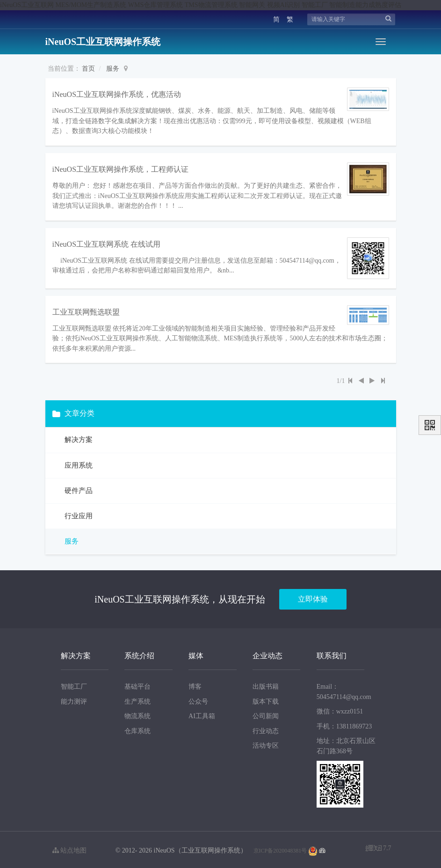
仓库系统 (137, 729)
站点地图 (70, 848)
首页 (88, 69)
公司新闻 (266, 714)
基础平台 (137, 684)
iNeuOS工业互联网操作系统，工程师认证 (121, 168)
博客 (195, 684)
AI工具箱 (202, 714)
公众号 (198, 699)
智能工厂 (74, 684)
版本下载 (266, 699)
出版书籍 (266, 684)
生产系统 (137, 699)
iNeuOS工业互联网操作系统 (103, 42)
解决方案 (78, 438)
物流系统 (137, 714)
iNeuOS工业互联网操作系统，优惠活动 (117, 94)
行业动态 (266, 729)
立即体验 (313, 597)
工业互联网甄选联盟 (86, 310)
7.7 (379, 847)
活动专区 (266, 743)
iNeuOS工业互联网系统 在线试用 (107, 242)
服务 (113, 69)
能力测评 (74, 699)
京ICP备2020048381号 (280, 848)
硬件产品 (78, 488)
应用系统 (78, 463)
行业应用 (78, 514)
